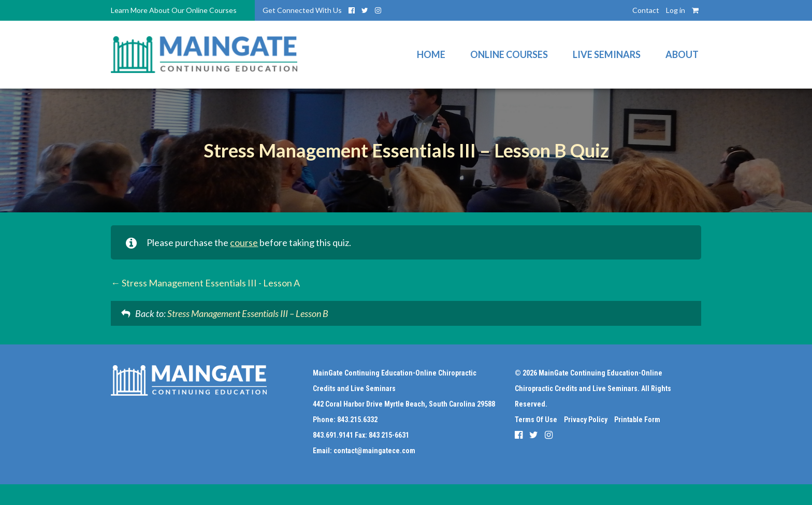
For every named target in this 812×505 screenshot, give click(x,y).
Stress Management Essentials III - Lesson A (205, 283)
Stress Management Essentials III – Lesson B (248, 313)
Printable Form (637, 420)
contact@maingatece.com (374, 451)
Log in (676, 10)
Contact (646, 10)
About (682, 54)
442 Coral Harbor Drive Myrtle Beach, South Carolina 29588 (404, 404)
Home (431, 54)
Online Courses (509, 54)
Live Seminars (607, 54)
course (244, 242)
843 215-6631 (389, 435)
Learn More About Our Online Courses (174, 10)
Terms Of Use (536, 420)
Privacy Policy (586, 420)
